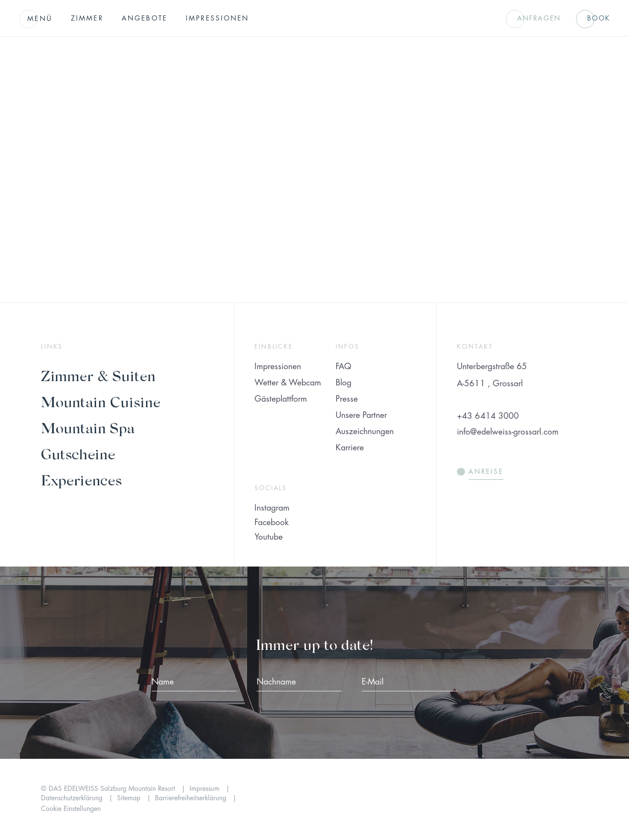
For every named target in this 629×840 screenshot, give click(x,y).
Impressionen (218, 18)
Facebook (272, 522)
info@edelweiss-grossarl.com (508, 432)
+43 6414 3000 (488, 416)
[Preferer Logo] (554, 799)
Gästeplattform (281, 399)
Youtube (269, 537)
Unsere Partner (361, 415)
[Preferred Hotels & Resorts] (470, 799)
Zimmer (87, 18)
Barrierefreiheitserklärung (192, 798)
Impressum (206, 789)
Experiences (81, 480)
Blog (344, 383)
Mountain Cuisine (101, 401)
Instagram (272, 508)
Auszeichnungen (365, 431)
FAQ (344, 366)
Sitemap (130, 798)
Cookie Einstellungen (71, 809)
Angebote (145, 18)
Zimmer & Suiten (98, 375)
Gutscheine (78, 454)
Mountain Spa (88, 427)
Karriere (350, 448)
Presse (347, 399)
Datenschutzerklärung (73, 798)
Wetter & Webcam (288, 383)
